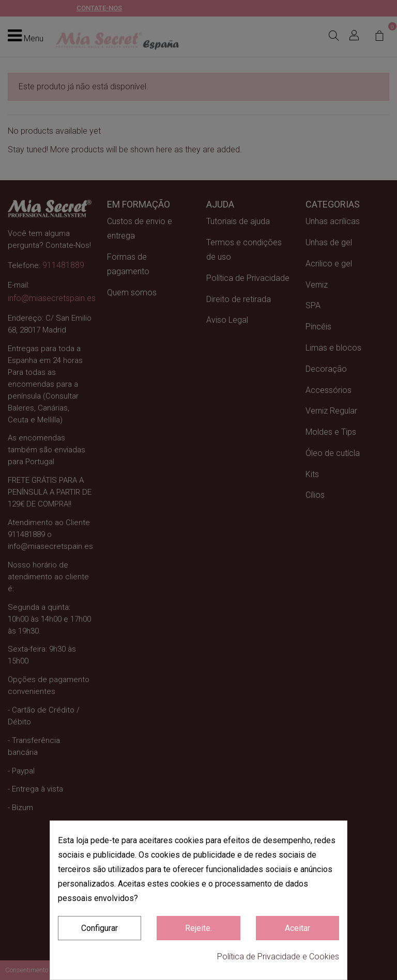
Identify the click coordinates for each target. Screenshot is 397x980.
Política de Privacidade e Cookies (278, 957)
